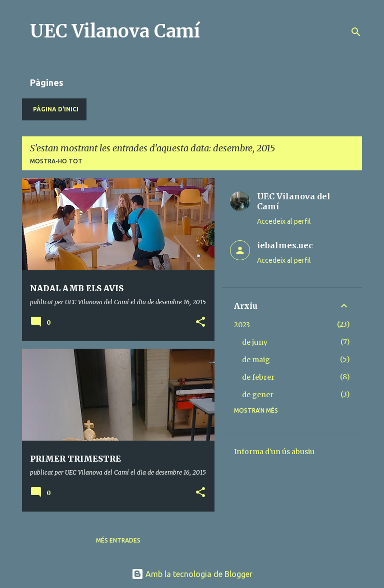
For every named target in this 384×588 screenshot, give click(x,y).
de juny (255, 342)
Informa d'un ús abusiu (274, 452)
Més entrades (118, 540)
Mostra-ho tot (56, 161)
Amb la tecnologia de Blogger (192, 574)
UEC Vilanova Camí (115, 31)
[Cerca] (356, 32)
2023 (242, 325)
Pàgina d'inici (56, 109)
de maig (256, 360)
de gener (258, 395)
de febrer (258, 377)
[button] (200, 322)
